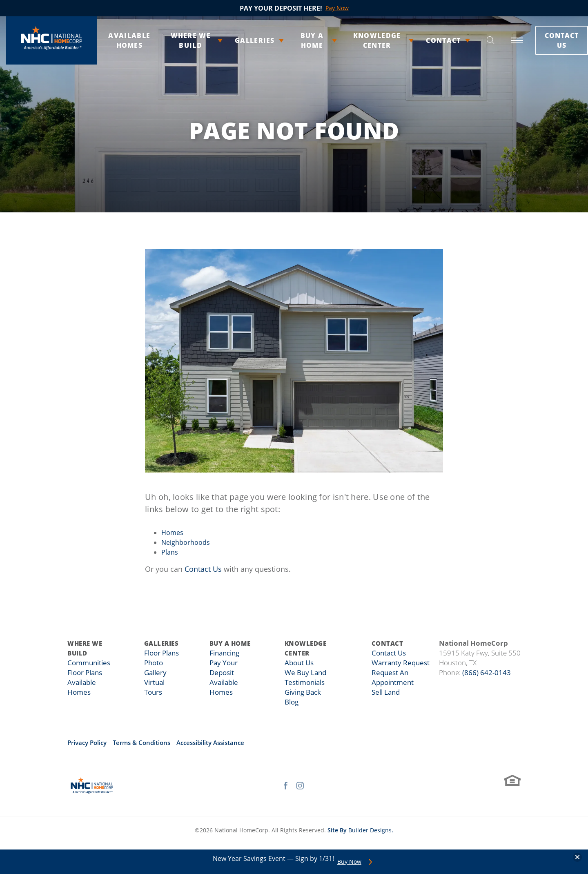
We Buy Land (303, 673)
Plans (170, 552)
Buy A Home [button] (299, 40)
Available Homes (122, 40)
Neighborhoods (186, 542)
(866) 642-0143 (487, 672)
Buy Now (349, 862)
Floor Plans (84, 673)
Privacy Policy (87, 742)
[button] (473, 41)
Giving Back (301, 692)
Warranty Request (400, 663)
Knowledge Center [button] (361, 40)
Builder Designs (370, 830)
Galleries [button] (243, 40)
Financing (225, 653)
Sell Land (386, 692)
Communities (87, 663)
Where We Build (85, 648)
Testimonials (302, 682)
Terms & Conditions (141, 742)
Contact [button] (426, 40)
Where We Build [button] (180, 40)
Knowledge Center (305, 648)
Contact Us (544, 40)
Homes (172, 533)
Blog (290, 702)
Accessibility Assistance (210, 742)
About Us (297, 663)
